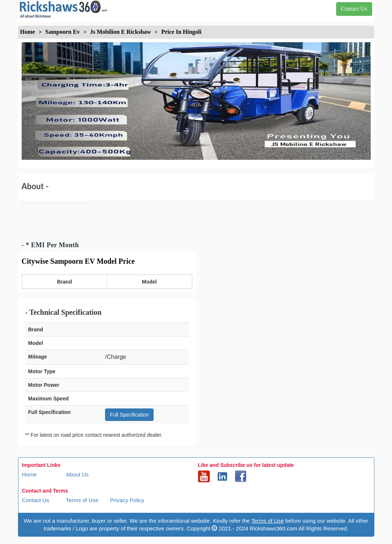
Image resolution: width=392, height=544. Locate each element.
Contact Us (36, 500)
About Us (78, 474)
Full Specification (129, 415)
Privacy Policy (127, 500)
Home (29, 474)
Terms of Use (82, 500)
